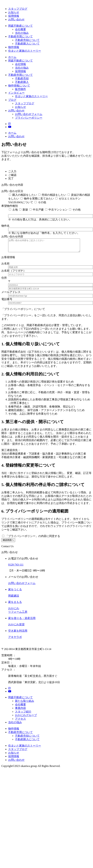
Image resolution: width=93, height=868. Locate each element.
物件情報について (19, 86)
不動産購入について (27, 44)
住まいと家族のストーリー (25, 51)
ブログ (12, 100)
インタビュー (16, 93)
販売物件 (20, 89)
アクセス (20, 721)
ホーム (12, 57)
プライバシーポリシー (29, 118)
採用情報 (14, 16)
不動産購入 (22, 82)
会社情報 (20, 64)
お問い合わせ (16, 19)
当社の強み (22, 33)
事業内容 (20, 711)
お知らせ (14, 12)
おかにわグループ (26, 718)
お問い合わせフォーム (29, 114)
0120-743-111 (16, 567)
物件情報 (14, 47)
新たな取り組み (25, 703)
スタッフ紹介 (23, 714)
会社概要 (20, 29)
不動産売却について (27, 40)
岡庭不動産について (20, 26)
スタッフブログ (18, 9)
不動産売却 (22, 78)
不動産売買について (20, 36)
